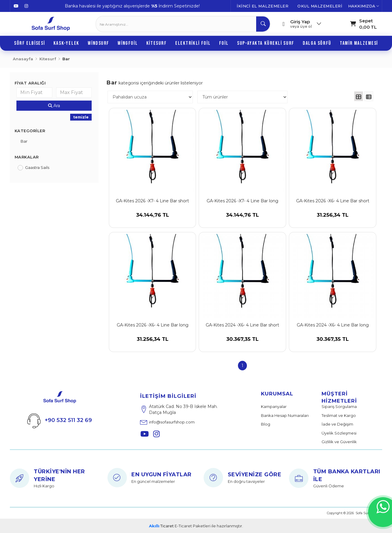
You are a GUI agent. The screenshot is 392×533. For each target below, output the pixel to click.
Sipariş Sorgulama (339, 406)
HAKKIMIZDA (363, 6)
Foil (224, 43)
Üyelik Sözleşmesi (339, 433)
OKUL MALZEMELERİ (320, 6)
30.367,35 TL (242, 344)
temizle (81, 117)
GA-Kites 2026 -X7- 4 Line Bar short (152, 201)
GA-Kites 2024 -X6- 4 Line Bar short (242, 325)
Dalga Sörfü (317, 43)
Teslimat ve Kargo (339, 415)
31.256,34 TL (333, 220)
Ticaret (161, 526)
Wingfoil (128, 43)
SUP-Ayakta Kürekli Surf (266, 43)
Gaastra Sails (37, 167)
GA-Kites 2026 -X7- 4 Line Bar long (242, 201)
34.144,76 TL (153, 220)
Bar (24, 141)
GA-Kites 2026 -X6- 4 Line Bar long (153, 325)
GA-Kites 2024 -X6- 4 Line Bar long (333, 325)
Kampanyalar (274, 406)
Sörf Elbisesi (29, 43)
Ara (54, 106)
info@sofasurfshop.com (167, 422)
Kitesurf (157, 43)
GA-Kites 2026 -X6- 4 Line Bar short (333, 201)
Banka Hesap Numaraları (285, 415)
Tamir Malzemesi (359, 43)
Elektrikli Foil (193, 43)
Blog (266, 424)
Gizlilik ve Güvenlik (339, 442)
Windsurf (99, 43)
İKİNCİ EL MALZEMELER (263, 6)
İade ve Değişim (337, 424)
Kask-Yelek (66, 43)
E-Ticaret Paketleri (193, 526)
